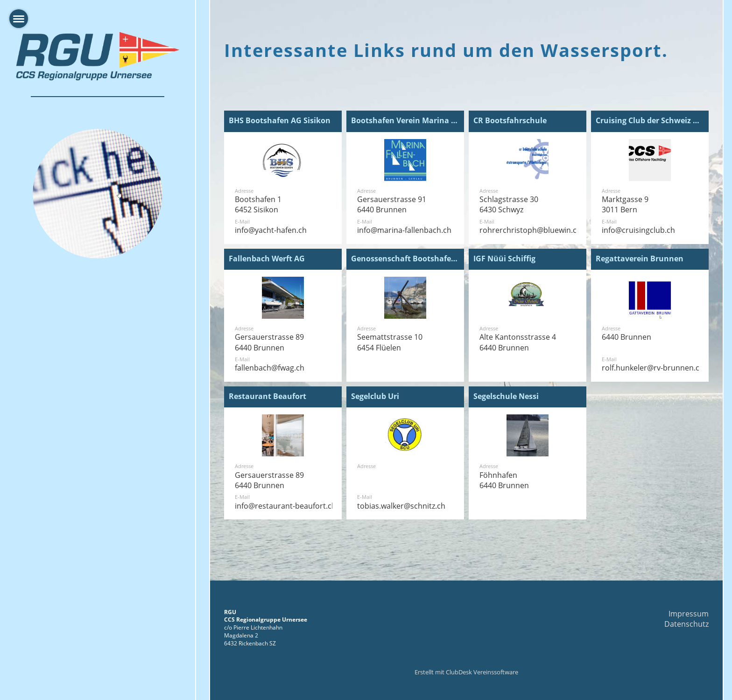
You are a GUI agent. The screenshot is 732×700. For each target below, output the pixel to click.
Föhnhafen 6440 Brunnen (504, 480)
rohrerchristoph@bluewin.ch (530, 230)
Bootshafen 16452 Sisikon (258, 204)
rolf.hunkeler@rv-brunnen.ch (653, 368)
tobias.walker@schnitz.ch (401, 506)
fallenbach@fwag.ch (270, 368)
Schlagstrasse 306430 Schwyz (509, 204)
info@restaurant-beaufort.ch (285, 506)
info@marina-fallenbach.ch (404, 230)
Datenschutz (686, 624)
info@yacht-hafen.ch (271, 230)
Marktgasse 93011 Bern (625, 204)
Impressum (689, 614)
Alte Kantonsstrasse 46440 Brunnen (518, 342)
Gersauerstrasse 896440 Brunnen (269, 342)
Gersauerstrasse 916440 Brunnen (392, 204)
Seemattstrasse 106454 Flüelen (390, 342)
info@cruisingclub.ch (638, 230)
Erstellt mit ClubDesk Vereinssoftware (466, 672)
